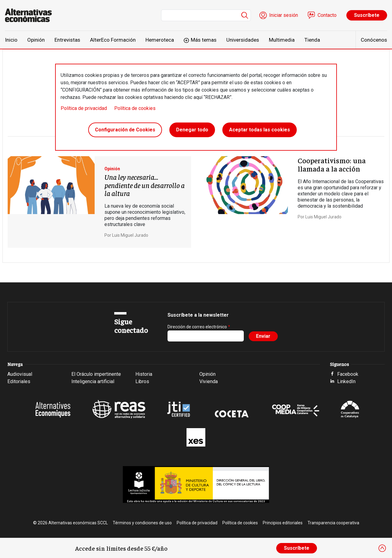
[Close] (382, 548)
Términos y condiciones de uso (142, 523)
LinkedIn (346, 381)
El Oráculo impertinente (96, 374)
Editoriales (19, 381)
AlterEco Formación (113, 40)
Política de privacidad (84, 108)
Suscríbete (367, 15)
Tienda (312, 40)
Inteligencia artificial (93, 381)
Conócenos (374, 40)
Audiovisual (20, 374)
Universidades (243, 40)
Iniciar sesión (284, 15)
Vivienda (209, 381)
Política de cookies (135, 108)
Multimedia (282, 40)
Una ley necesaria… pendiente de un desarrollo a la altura (145, 185)
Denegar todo (192, 130)
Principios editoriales (283, 523)
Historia (144, 374)
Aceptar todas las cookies (260, 130)
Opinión (36, 40)
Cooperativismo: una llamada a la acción (332, 164)
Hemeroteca (160, 40)
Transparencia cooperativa (333, 523)
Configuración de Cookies (125, 130)
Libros (142, 381)
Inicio (11, 40)
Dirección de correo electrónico (197, 327)
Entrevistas (67, 40)
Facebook (348, 374)
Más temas (204, 40)
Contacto (327, 15)
